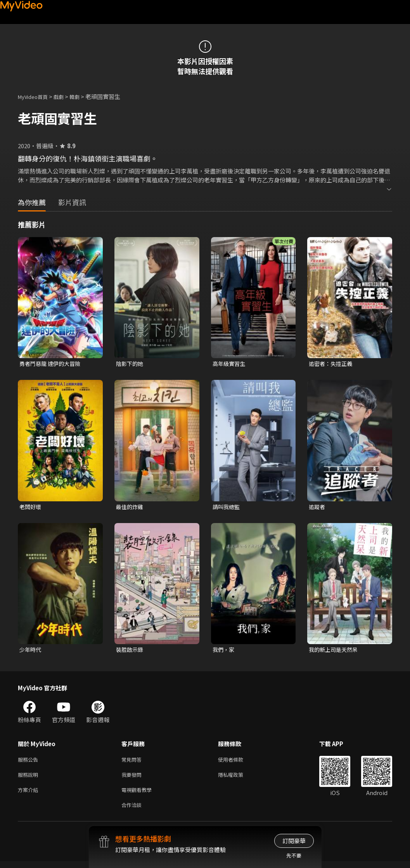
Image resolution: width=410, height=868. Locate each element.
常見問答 (133, 762)
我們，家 (224, 651)
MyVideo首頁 (35, 96)
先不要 (294, 855)
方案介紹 (29, 795)
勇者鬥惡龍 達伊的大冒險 (52, 364)
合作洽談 (133, 811)
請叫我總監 (227, 508)
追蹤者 (317, 508)
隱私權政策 (237, 779)
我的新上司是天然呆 (335, 651)
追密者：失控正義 (332, 364)
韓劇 (82, 96)
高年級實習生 (230, 364)
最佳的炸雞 (131, 508)
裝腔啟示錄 (131, 651)
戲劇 (65, 96)
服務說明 (29, 779)
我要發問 (133, 779)
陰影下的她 (131, 364)
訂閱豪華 (294, 841)
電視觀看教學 (139, 795)
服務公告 (29, 762)
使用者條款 (237, 762)
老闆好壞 (31, 508)
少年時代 (31, 651)
